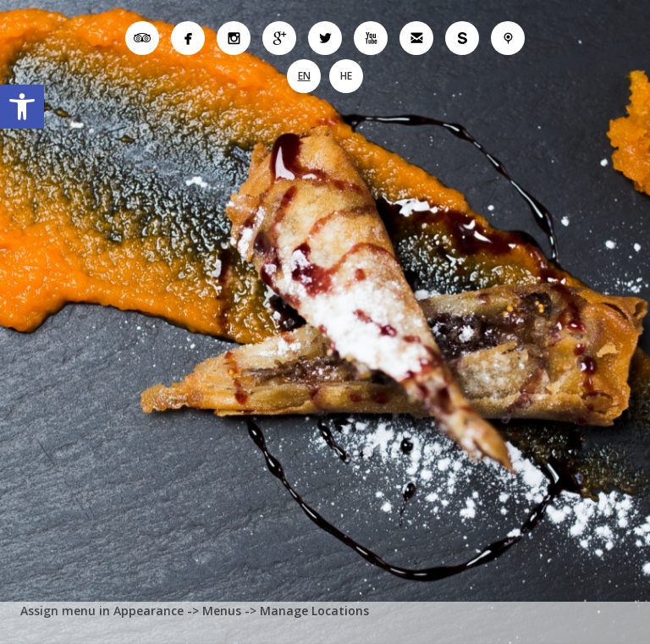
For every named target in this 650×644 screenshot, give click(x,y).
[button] (22, 107)
